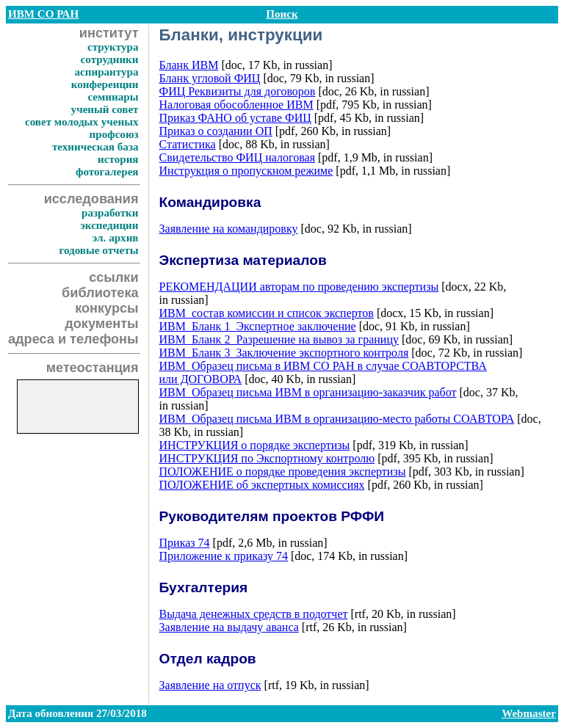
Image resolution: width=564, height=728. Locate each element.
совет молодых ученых (82, 122)
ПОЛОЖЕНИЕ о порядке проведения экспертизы (283, 472)
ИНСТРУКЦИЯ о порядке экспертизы (255, 445)
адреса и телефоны (73, 339)
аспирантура (106, 72)
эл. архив (116, 238)
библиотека (100, 293)
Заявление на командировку (229, 229)
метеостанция (93, 368)
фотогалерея (107, 172)
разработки (110, 213)
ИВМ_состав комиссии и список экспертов (267, 313)
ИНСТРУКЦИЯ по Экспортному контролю (267, 458)
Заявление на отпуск (210, 685)
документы (101, 324)
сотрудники (110, 59)
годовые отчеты (98, 250)
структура (113, 47)
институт (109, 33)
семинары (113, 97)
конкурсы (106, 308)
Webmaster (529, 713)
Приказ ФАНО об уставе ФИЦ (235, 118)
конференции (105, 84)
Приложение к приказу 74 (224, 556)
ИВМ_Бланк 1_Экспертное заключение (258, 326)
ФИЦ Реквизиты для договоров (238, 91)
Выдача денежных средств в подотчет (254, 614)
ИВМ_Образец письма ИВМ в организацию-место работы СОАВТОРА (337, 419)
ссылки (113, 277)
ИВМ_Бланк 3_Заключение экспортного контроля (284, 353)
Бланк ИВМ (189, 65)
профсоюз (114, 134)
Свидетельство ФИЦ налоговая (237, 157)
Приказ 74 (185, 543)
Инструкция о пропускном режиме (246, 171)
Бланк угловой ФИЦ (210, 78)
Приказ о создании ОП (216, 131)
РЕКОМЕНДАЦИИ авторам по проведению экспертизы (299, 287)
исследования (91, 199)
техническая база (95, 147)
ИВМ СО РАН (43, 14)
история (118, 159)
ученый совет (105, 109)
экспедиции (109, 225)
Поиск (282, 14)
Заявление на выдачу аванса (229, 627)
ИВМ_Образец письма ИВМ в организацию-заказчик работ (308, 392)
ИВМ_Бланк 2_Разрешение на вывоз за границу (279, 339)
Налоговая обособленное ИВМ (236, 105)
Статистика (188, 144)
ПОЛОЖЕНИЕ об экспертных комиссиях (262, 485)
